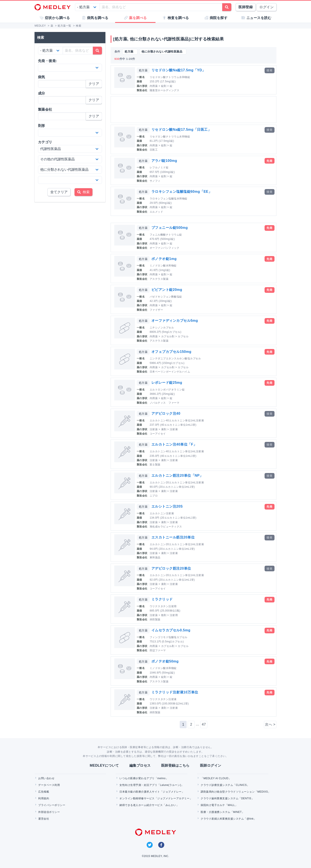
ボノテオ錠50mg (165, 661)
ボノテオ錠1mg (164, 259)
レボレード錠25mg (167, 383)
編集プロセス (140, 765)
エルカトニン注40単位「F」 (174, 444)
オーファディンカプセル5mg (175, 321)
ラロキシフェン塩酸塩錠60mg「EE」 (182, 192)
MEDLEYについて (104, 765)
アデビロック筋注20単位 (171, 568)
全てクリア (59, 192)
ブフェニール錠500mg (170, 228)
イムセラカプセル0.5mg (171, 630)
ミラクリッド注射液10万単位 (175, 692)
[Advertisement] (194, 110)
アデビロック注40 (166, 413)
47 (204, 724)
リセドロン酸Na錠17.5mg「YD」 (179, 70)
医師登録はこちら (175, 765)
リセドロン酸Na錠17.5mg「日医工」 (181, 130)
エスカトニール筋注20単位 (173, 537)
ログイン (267, 7)
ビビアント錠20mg (167, 290)
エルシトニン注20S (167, 506)
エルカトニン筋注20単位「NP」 (177, 475)
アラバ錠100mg (164, 161)
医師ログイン (211, 765)
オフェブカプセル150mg (171, 352)
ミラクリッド (162, 599)
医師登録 (246, 7)
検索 (83, 192)
